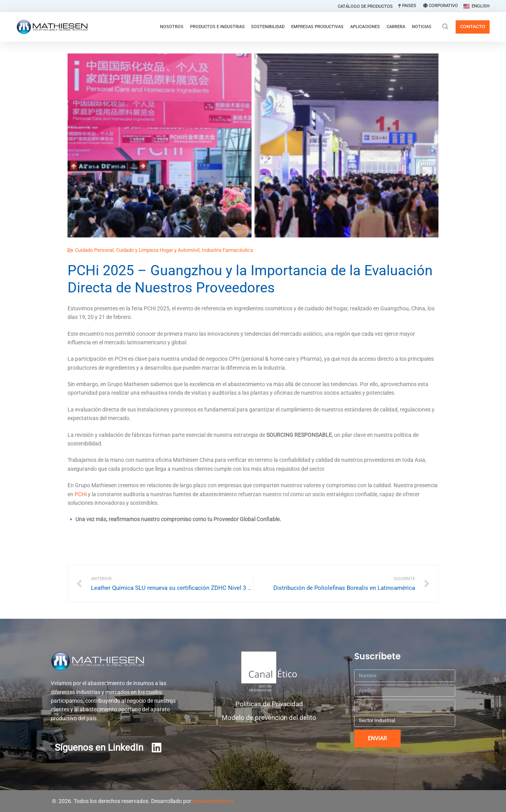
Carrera (396, 27)
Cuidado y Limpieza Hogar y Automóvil (158, 250)
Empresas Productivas (317, 27)
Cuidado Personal (94, 250)
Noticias (422, 27)
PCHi (81, 494)
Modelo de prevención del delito (269, 718)
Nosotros (172, 27)
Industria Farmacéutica (227, 250)
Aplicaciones (365, 27)
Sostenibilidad (268, 27)
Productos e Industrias (217, 27)
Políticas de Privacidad (269, 704)
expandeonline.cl (213, 801)
